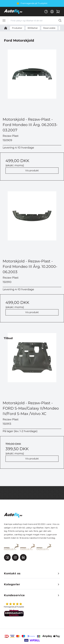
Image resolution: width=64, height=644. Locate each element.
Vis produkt (32, 170)
